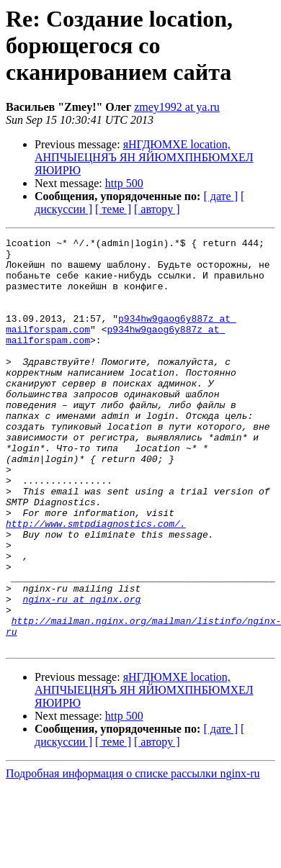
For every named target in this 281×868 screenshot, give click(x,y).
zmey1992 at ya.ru (177, 107)
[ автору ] (157, 209)
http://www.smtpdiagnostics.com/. (96, 582)
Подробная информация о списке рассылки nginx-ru (133, 855)
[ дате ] (220, 196)
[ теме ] (113, 209)
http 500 (124, 183)
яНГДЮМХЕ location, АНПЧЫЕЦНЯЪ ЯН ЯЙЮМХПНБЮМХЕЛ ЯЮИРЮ (144, 157)
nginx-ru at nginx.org (81, 672)
